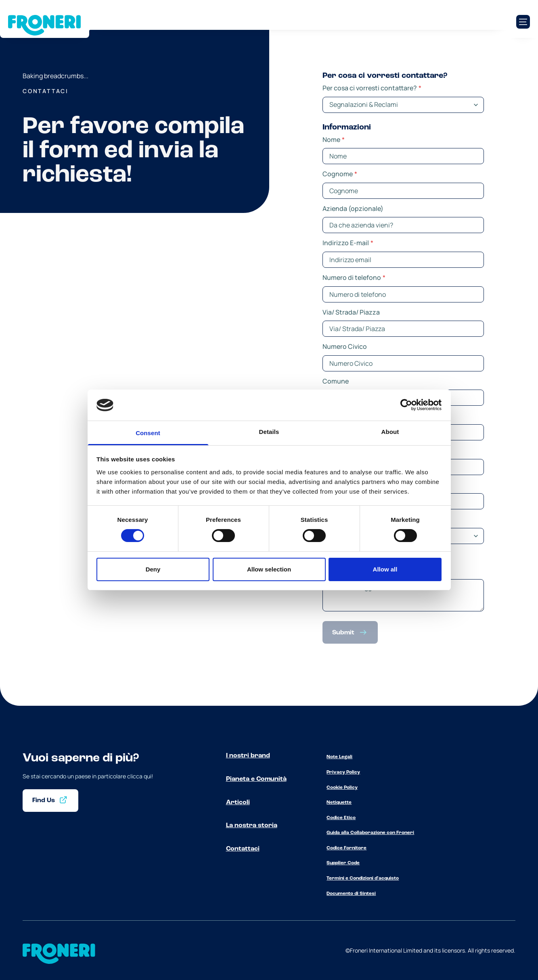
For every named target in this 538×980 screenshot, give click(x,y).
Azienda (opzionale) (353, 209)
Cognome (340, 174)
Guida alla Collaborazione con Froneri (370, 833)
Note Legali (339, 757)
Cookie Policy (342, 788)
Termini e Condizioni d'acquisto (363, 878)
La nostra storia (252, 826)
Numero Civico (345, 346)
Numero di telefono (354, 277)
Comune (336, 381)
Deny (153, 569)
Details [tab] (269, 432)
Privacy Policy (343, 772)
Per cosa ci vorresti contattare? (372, 88)
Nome (334, 140)
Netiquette (339, 803)
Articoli (238, 803)
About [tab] (390, 432)
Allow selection (269, 569)
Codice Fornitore (346, 848)
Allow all (385, 569)
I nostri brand (248, 756)
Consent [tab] (148, 433)
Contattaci (243, 849)
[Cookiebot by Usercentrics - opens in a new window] (406, 405)
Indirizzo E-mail (348, 243)
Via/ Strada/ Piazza (351, 312)
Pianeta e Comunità (256, 779)
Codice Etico (341, 818)
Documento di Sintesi (351, 894)
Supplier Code (343, 863)
